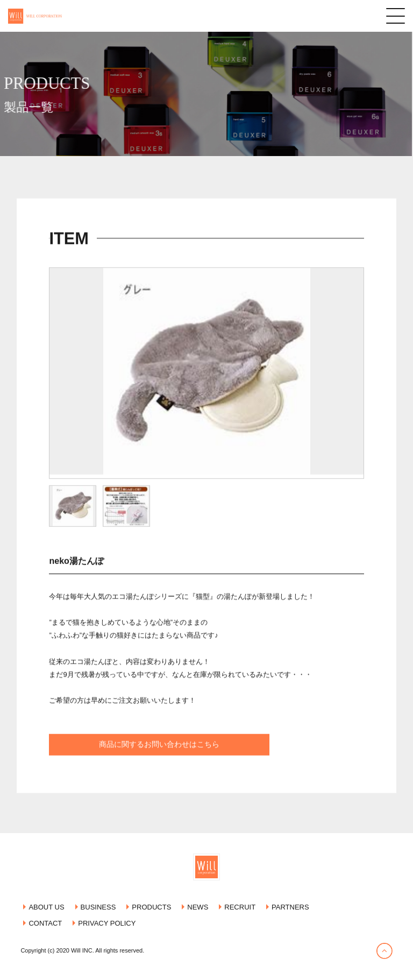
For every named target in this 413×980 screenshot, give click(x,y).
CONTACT (45, 923)
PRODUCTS (151, 907)
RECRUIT (240, 907)
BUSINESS (98, 907)
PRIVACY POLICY (107, 923)
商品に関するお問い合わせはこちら (159, 760)
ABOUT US (46, 907)
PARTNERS (290, 907)
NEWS (198, 907)
